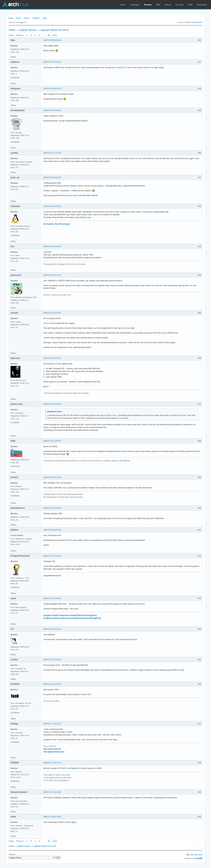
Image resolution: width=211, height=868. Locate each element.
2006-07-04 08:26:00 (52, 246)
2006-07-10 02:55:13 (52, 684)
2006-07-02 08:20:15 (52, 40)
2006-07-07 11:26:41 (52, 598)
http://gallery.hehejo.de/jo (54, 752)
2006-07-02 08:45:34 (52, 62)
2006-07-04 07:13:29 (52, 206)
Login (45, 18)
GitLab (168, 5)
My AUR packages (62, 224)
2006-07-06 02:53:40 (52, 530)
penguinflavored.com (52, 576)
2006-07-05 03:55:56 (52, 404)
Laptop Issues (28, 30)
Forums (148, 5)
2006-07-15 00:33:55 (52, 817)
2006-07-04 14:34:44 (52, 313)
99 (49, 35)
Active (187, 22)
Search (27, 18)
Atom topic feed (196, 855)
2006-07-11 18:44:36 (52, 792)
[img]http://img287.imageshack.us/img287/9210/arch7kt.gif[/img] (70, 615)
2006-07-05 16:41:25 (52, 477)
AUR (190, 5)
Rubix (74, 768)
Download (202, 5)
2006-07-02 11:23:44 (52, 153)
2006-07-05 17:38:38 (52, 508)
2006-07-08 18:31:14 (52, 629)
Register (36, 18)
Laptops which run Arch (54, 30)
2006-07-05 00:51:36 (52, 358)
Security (180, 5)
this (83, 347)
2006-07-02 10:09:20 (52, 110)
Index (11, 18)
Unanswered (197, 22)
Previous (20, 35)
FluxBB (199, 858)
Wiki (158, 5)
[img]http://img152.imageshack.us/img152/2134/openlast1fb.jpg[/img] (72, 618)
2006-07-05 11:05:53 (52, 441)
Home (123, 5)
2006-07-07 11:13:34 (52, 556)
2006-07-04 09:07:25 (52, 275)
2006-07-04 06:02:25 (52, 177)
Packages (135, 5)
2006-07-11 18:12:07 (52, 724)
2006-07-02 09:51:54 (52, 89)
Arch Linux (16, 4)
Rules (18, 18)
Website (16, 78)
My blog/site (48, 224)
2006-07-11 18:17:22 (52, 763)
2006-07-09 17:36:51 (52, 660)
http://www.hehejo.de (52, 749)
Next (55, 35)
